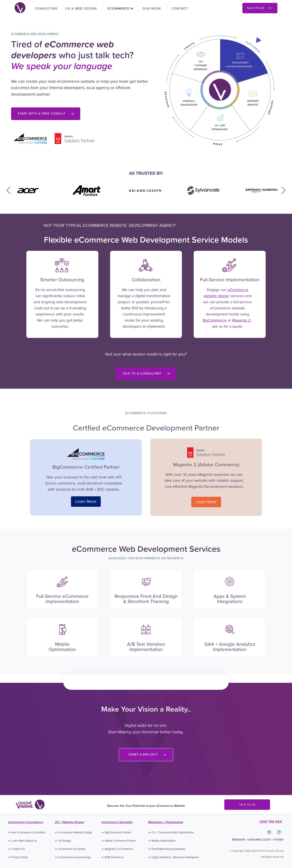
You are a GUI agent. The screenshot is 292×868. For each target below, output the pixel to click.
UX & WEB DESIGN (81, 8)
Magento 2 (241, 320)
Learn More (86, 501)
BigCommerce (215, 320)
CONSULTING (46, 8)
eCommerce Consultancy (26, 822)
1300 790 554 (271, 822)
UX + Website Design (69, 822)
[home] (20, 7)
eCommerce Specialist (117, 822)
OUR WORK (152, 8)
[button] (119, 8)
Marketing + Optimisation (166, 822)
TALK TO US (247, 805)
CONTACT (180, 8)
